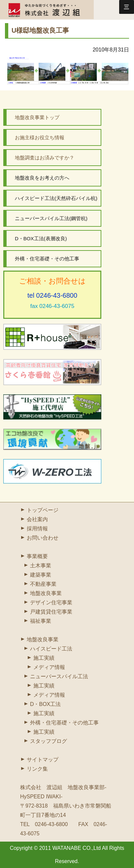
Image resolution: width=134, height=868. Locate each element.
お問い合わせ (43, 538)
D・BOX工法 (45, 704)
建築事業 (41, 575)
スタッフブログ (49, 741)
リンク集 (37, 769)
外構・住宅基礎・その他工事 (64, 723)
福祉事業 (41, 621)
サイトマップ (43, 760)
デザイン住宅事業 (51, 602)
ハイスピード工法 (51, 649)
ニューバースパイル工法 (59, 676)
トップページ (43, 510)
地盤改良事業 (46, 593)
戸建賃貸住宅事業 (51, 612)
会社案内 (37, 519)
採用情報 (37, 529)
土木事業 (41, 566)
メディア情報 (49, 667)
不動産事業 (43, 584)
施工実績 (44, 658)
